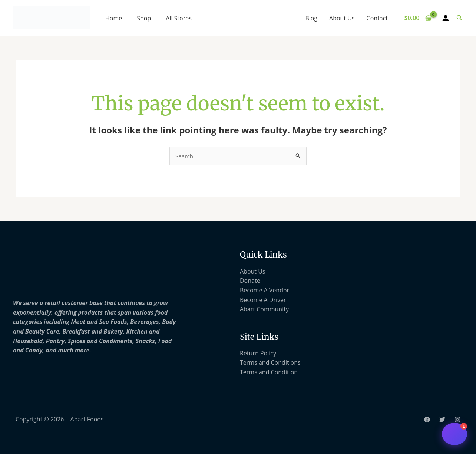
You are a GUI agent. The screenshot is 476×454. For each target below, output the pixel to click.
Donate (250, 281)
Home (114, 18)
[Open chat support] (454, 434)
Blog (311, 18)
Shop (144, 18)
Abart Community (264, 309)
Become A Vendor (265, 291)
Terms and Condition (269, 372)
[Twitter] (442, 420)
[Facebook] (427, 420)
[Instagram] (457, 420)
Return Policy (258, 354)
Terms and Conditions (270, 363)
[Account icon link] (446, 18)
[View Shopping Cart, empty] (418, 18)
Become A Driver (263, 300)
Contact (377, 18)
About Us (342, 18)
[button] (460, 18)
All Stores (179, 18)
